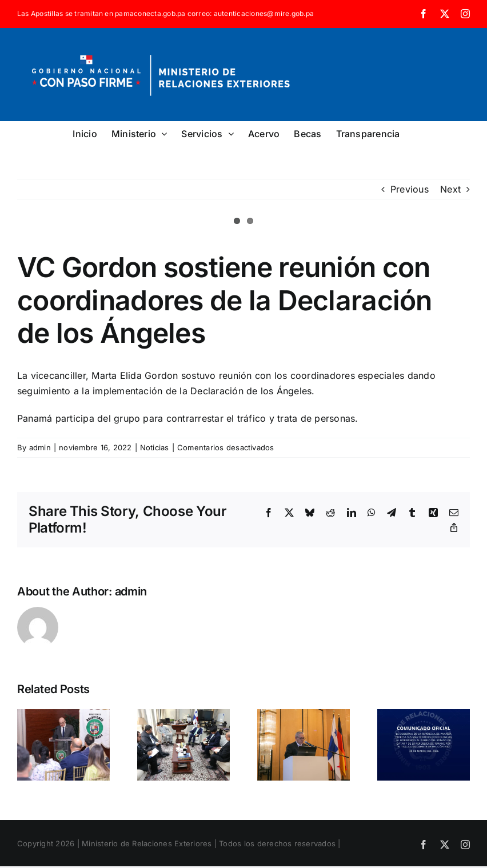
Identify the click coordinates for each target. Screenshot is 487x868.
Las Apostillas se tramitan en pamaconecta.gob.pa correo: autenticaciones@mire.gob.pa (165, 13)
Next (450, 189)
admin (40, 447)
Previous (410, 189)
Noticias (155, 447)
